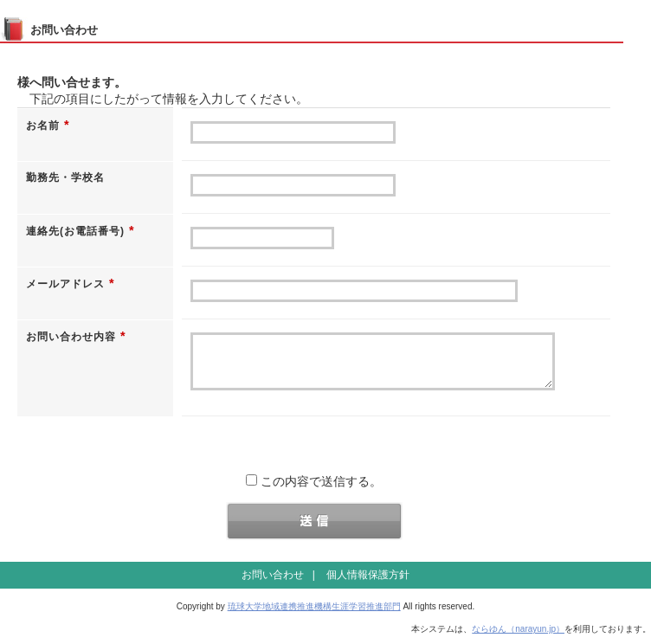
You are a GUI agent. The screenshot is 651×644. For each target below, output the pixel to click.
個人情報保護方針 (368, 583)
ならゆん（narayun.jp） (518, 638)
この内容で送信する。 (314, 490)
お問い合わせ (273, 583)
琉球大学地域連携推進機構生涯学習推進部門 (314, 615)
